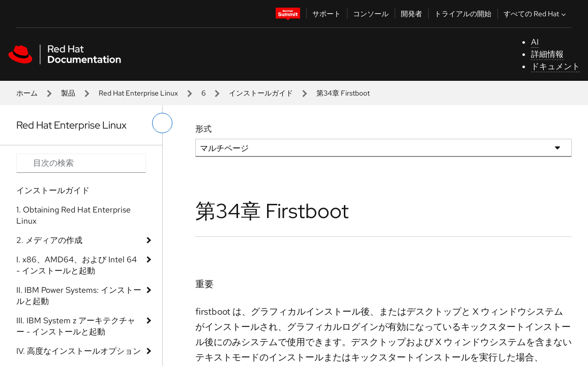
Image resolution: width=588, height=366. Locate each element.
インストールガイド (261, 93)
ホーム (27, 93)
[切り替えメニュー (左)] (162, 123)
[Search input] (81, 163)
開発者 (411, 14)
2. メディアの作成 (49, 240)
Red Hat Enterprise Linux (138, 93)
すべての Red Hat (536, 14)
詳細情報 (547, 54)
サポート (327, 14)
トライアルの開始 (463, 14)
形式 (203, 129)
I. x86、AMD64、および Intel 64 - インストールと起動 (77, 265)
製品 (68, 93)
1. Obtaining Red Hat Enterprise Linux (73, 215)
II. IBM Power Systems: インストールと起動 (79, 296)
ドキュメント (555, 66)
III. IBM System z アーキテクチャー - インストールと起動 (76, 326)
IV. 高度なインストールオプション (79, 351)
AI (535, 42)
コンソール (371, 14)
